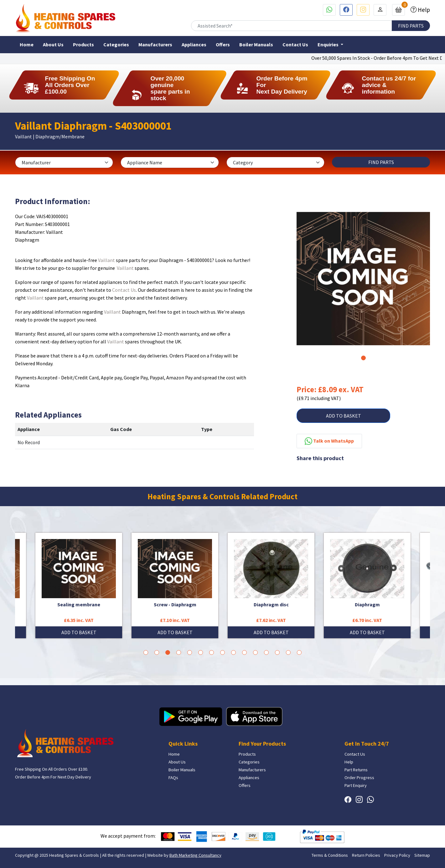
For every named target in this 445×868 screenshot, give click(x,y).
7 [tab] (212, 652)
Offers (223, 44)
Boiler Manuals (256, 44)
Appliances (194, 44)
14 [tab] (288, 652)
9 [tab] (233, 652)
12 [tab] (266, 652)
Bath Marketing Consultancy (195, 855)
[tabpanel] (363, 279)
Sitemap (422, 855)
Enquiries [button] (329, 44)
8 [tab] (222, 652)
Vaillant (106, 260)
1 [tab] (363, 358)
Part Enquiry (356, 785)
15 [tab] (299, 652)
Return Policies (366, 855)
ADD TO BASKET (344, 416)
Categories (116, 44)
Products (83, 44)
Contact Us (295, 44)
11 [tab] (255, 652)
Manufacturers (155, 44)
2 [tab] (157, 652)
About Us (53, 44)
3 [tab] (168, 652)
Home (27, 44)
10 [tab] (244, 652)
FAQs (173, 778)
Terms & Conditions (330, 855)
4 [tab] (179, 652)
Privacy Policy (397, 855)
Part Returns (356, 770)
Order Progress (359, 778)
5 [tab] (190, 652)
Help (423, 10)
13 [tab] (277, 652)
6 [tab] (201, 652)
